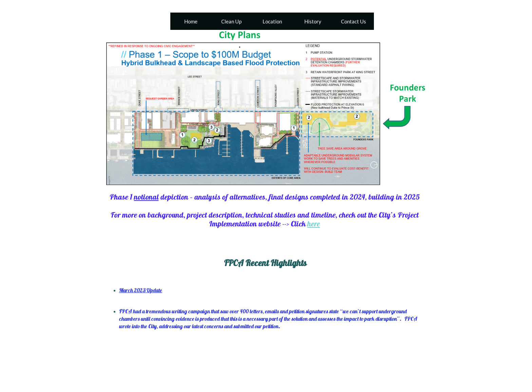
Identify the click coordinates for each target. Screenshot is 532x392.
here (314, 224)
